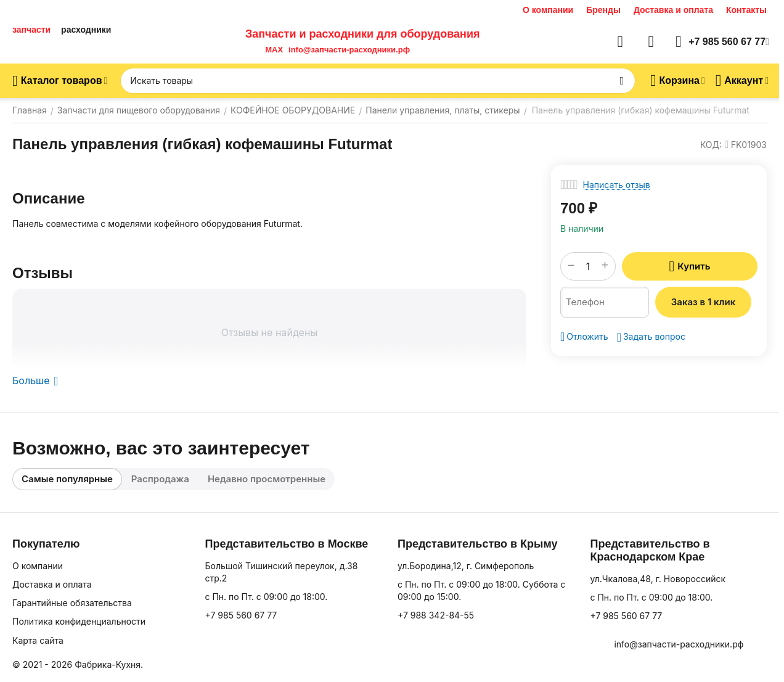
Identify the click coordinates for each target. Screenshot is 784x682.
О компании (548, 10)
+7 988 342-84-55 (436, 615)
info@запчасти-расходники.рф (349, 50)
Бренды (603, 10)
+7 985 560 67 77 (241, 615)
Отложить (584, 337)
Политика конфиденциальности (79, 621)
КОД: (711, 145)
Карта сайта (38, 640)
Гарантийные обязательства (72, 603)
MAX (272, 50)
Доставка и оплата (673, 10)
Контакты (746, 10)
